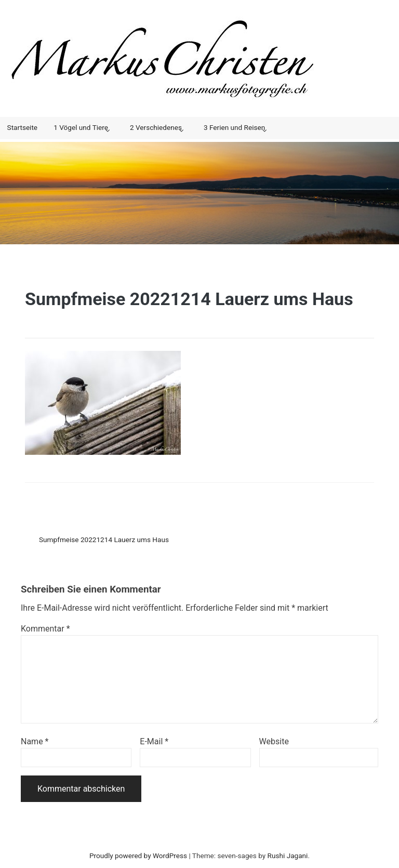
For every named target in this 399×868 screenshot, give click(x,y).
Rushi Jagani (288, 856)
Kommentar (45, 629)
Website (274, 741)
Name (35, 741)
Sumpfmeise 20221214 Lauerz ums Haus (104, 540)
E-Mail (154, 741)
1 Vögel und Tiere (81, 127)
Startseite (22, 127)
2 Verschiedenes (156, 127)
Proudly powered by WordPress (138, 856)
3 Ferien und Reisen (234, 127)
